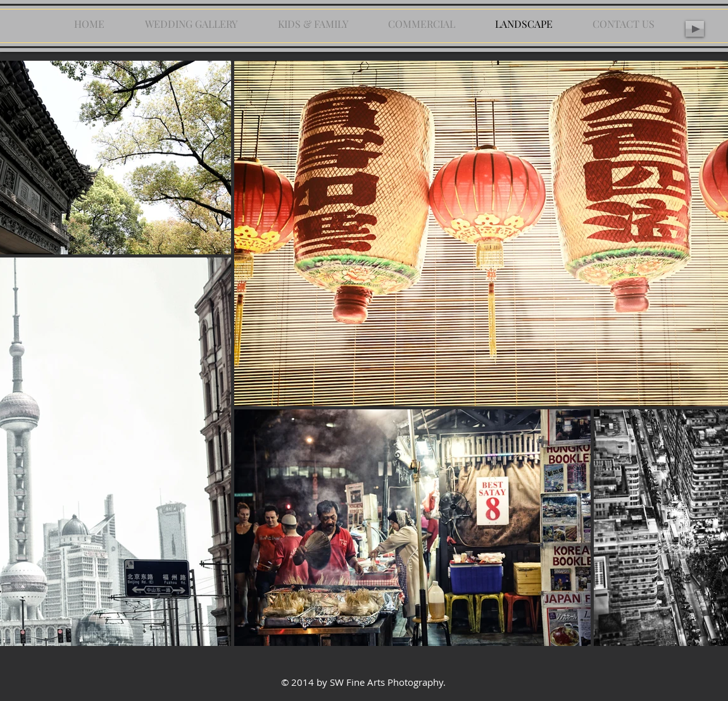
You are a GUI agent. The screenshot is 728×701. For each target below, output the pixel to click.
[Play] (695, 29)
